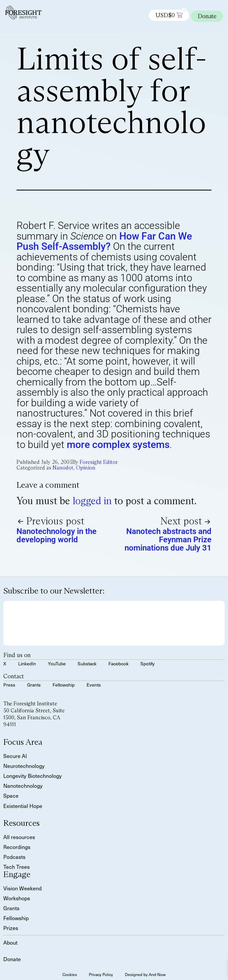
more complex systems (118, 445)
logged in (92, 501)
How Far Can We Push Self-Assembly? (104, 241)
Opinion (86, 468)
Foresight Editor (99, 462)
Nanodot (63, 468)
